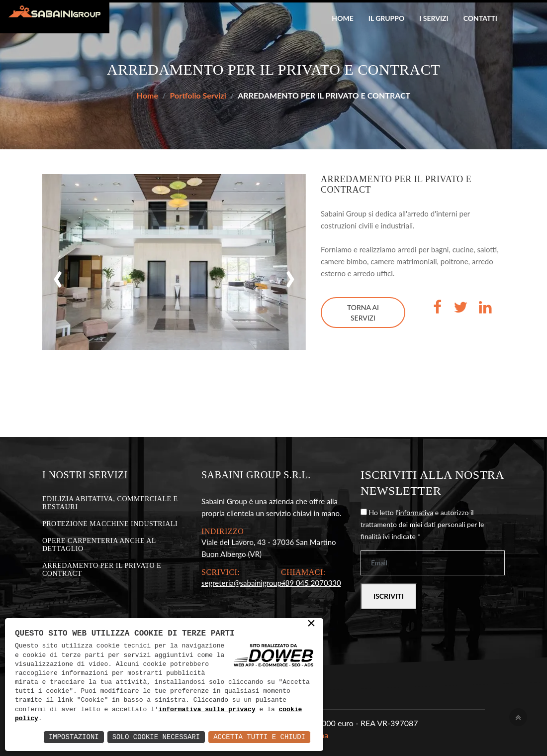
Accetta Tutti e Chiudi (259, 737)
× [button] (311, 624)
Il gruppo (387, 18)
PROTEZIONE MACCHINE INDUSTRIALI (110, 524)
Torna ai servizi (363, 313)
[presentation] (58, 275)
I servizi (434, 18)
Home (342, 18)
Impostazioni (74, 737)
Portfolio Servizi (198, 95)
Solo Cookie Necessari (156, 737)
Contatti (480, 18)
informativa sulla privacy (207, 710)
